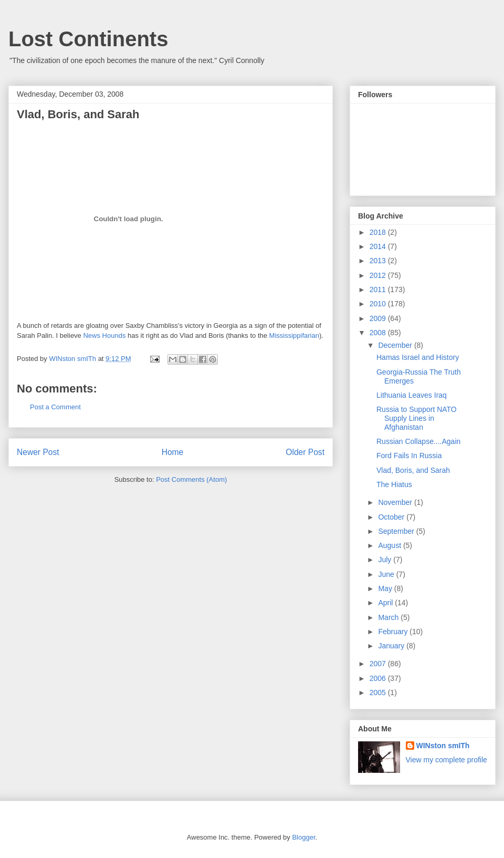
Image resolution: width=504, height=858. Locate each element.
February (394, 632)
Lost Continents (88, 39)
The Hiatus (394, 484)
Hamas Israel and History (418, 357)
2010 (379, 304)
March (389, 617)
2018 (379, 232)
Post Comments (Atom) (191, 479)
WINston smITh (443, 746)
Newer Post (38, 452)
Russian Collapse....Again (418, 441)
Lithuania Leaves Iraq (412, 395)
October (392, 517)
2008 (379, 333)
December (396, 345)
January (392, 646)
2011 (379, 290)
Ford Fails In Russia (409, 456)
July (386, 560)
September (397, 531)
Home (173, 452)
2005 (379, 692)
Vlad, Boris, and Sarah (413, 470)
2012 (379, 275)
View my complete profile (447, 760)
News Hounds (104, 335)
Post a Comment (55, 407)
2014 (379, 246)
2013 (379, 261)
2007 (379, 664)
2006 (379, 678)
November (396, 502)
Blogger (303, 837)
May (386, 588)
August (390, 545)
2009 (379, 318)
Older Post (305, 452)
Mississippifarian (294, 335)
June (387, 574)
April (386, 603)
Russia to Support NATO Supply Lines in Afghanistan (417, 418)
